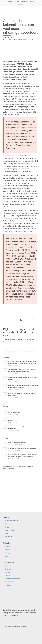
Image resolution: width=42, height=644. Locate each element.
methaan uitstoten (15, 199)
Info (7, 556)
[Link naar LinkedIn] (21, 320)
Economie (9, 569)
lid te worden (29, 339)
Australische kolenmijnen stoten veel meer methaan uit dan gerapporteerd (21, 27)
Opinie (8, 553)
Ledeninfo (21, 4)
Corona (8, 585)
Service (10, 1)
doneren (8, 342)
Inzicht (8, 550)
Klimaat (8, 572)
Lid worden (9, 524)
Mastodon (9, 537)
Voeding (8, 575)
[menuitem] (10, 1)
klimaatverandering (27, 39)
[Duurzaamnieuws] (17, 10)
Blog (7, 533)
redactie (14, 39)
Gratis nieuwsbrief (12, 521)
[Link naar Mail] (33, 320)
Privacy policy (10, 530)
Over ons (16, 1)
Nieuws (8, 547)
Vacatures (24, 1)
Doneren (8, 527)
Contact (31, 1)
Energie (8, 566)
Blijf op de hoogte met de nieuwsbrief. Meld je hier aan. (19, 332)
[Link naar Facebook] (9, 320)
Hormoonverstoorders (13, 579)
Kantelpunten (10, 582)
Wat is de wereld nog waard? (16, 443)
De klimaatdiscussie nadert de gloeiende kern (22, 448)
